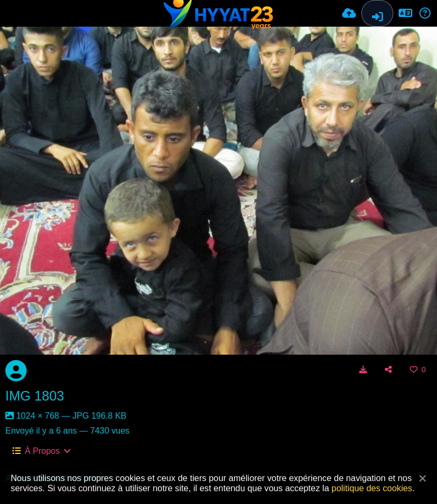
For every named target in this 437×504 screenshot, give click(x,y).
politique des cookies (372, 488)
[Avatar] (16, 371)
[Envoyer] (349, 13)
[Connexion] (377, 13)
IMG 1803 (35, 396)
